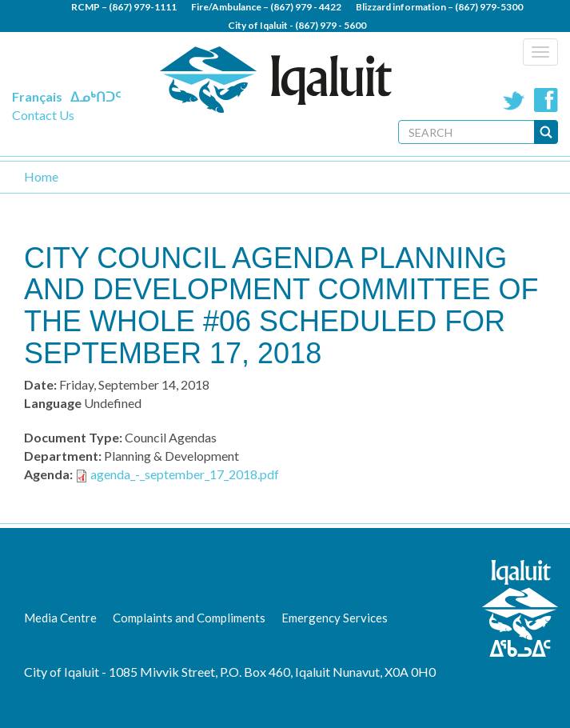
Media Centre (60, 618)
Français (37, 96)
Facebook (546, 100)
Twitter (514, 100)
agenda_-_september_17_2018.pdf (185, 474)
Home (41, 176)
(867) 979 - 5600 (331, 25)
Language (53, 403)
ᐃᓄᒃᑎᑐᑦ (96, 96)
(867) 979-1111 (143, 7)
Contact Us (43, 115)
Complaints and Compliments (189, 618)
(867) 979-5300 (489, 7)
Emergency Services (335, 618)
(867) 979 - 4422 (306, 7)
